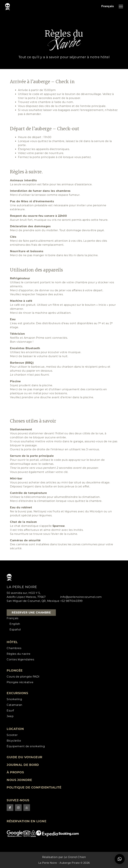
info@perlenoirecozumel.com (81, 597)
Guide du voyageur (24, 757)
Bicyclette (14, 741)
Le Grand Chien (75, 857)
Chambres (14, 648)
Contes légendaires (20, 659)
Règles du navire (18, 654)
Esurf (10, 711)
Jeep (10, 716)
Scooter (12, 735)
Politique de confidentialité (34, 787)
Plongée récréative (20, 682)
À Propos (15, 772)
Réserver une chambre (31, 613)
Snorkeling (14, 699)
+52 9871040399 (71, 601)
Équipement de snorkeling (26, 746)
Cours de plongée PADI (23, 677)
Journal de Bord (23, 765)
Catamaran (14, 705)
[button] (120, 859)
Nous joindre (19, 780)
